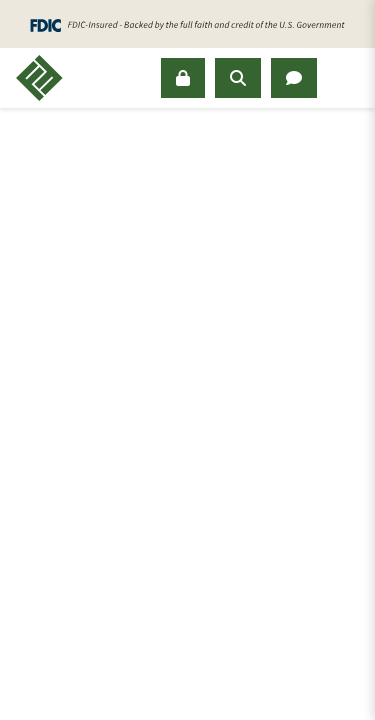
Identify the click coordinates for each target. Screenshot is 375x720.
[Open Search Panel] (238, 78)
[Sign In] (183, 78)
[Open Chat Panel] (294, 78)
